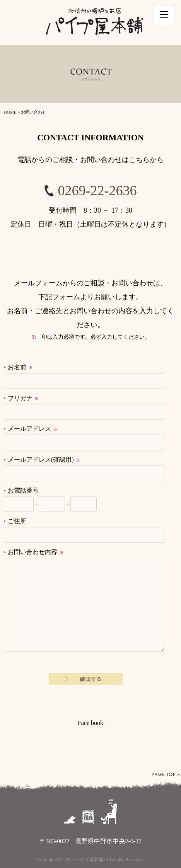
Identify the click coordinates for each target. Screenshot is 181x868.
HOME (10, 112)
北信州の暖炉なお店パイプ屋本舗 (94, 22)
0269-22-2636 (97, 191)
